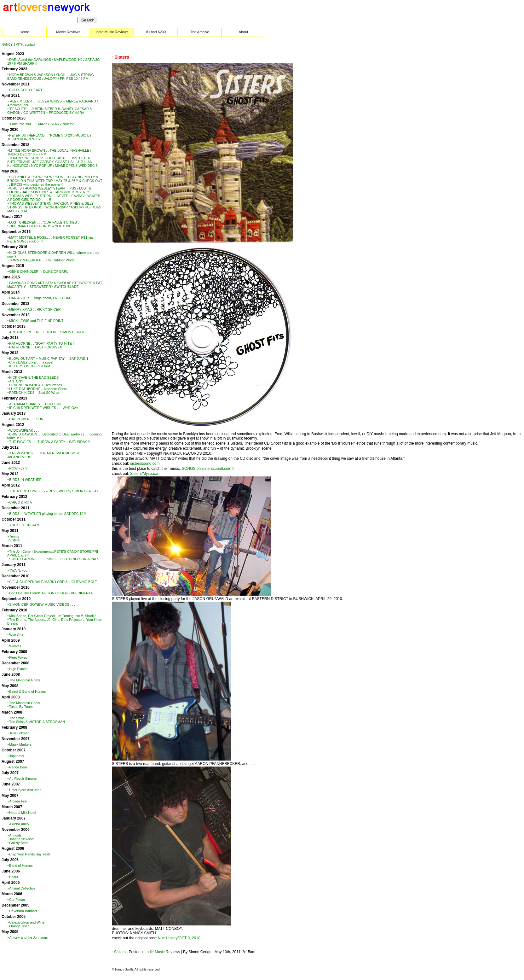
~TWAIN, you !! (19, 570)
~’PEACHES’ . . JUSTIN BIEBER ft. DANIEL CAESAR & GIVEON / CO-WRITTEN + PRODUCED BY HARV (50, 111)
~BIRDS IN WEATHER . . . (27, 480)
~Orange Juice (18, 926)
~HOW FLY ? (17, 468)
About (244, 32)
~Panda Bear (17, 767)
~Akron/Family (18, 824)
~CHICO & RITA (20, 502)
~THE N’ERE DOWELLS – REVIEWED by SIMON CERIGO (52, 491)
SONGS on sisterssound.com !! (208, 469)
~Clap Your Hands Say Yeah (29, 854)
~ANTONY (15, 381)
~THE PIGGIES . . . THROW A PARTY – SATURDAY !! (49, 442)
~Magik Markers (19, 744)
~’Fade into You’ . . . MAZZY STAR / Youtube (41, 124)
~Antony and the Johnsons (27, 937)
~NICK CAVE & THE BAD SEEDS (33, 377)
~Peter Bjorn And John (24, 790)
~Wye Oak (15, 635)
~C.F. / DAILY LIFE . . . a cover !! (32, 362)
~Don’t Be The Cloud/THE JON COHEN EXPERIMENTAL (51, 593)
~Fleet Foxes (17, 657)
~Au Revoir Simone (22, 779)
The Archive (199, 32)
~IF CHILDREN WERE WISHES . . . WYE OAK (43, 408)
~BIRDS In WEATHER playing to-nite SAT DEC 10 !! (47, 514)
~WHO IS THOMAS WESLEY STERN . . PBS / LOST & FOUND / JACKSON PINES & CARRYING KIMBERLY (49, 190)
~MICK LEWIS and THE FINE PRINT (35, 321)
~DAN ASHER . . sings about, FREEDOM (39, 298)
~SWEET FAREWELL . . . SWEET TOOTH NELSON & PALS (53, 559)
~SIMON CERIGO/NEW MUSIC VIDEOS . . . (41, 604)
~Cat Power (16, 900)
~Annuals (14, 835)
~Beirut (13, 877)
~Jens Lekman (18, 733)
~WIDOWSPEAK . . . (23, 430)
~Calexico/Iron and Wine (26, 922)
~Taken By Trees (20, 707)
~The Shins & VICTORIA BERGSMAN (36, 722)
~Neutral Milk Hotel (22, 813)
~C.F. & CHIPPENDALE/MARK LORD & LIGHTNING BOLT (52, 582)
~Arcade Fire (17, 801)
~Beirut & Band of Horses (26, 691)
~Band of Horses (20, 866)
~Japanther (16, 756)
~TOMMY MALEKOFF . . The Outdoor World (41, 260)
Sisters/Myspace (144, 474)
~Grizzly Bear (17, 843)
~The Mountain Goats (24, 680)
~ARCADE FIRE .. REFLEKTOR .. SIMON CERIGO (46, 332)
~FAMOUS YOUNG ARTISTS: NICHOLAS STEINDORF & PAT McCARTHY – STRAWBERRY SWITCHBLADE (55, 285)
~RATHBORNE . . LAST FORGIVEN (35, 347)
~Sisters (13, 540)
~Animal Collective (21, 888)
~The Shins (16, 718)
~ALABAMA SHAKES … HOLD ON (34, 404)
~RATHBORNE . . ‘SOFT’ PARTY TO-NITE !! (41, 343)
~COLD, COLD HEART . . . (28, 90)
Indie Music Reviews (112, 32)
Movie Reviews (68, 32)
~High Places (17, 669)
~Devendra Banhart (22, 911)
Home (24, 32)
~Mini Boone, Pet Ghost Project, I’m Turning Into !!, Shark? (52, 616)
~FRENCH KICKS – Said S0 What (33, 393)
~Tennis (13, 536)
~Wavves (14, 646)
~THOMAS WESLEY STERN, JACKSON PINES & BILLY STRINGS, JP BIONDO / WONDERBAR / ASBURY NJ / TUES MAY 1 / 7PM (54, 207)
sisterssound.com (145, 464)
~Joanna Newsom (21, 839)
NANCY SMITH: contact (18, 45)
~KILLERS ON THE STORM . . (31, 366)
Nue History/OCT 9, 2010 (179, 938)
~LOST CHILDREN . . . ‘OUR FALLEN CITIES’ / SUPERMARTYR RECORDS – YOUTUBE (43, 224)
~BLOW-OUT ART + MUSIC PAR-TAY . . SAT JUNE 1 (48, 359)
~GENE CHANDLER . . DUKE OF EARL (38, 271)
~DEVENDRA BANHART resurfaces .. (36, 385)
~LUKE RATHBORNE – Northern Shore (37, 389)
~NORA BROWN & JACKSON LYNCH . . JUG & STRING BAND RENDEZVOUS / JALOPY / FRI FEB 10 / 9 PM (51, 77)
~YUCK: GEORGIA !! (23, 525)
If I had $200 (156, 32)
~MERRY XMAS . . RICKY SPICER (34, 309)
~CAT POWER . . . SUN (25, 419)
